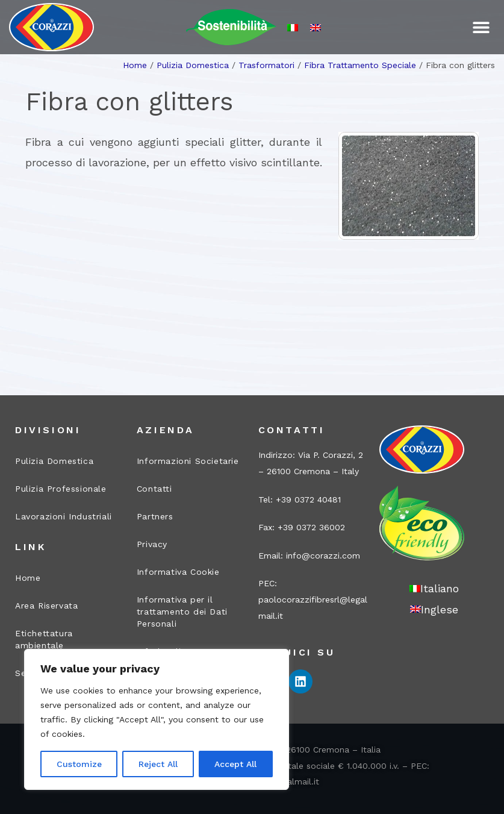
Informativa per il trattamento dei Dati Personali (182, 612)
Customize (79, 764)
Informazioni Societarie (188, 461)
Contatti (154, 489)
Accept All (235, 764)
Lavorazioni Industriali (64, 516)
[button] (481, 27)
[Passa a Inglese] (316, 27)
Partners (155, 516)
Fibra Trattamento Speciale (360, 65)
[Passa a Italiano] (293, 27)
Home (135, 65)
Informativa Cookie (178, 572)
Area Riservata (46, 606)
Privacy (152, 544)
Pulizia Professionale (61, 489)
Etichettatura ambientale (44, 639)
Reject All (158, 764)
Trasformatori (266, 65)
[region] (157, 719)
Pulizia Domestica (193, 65)
